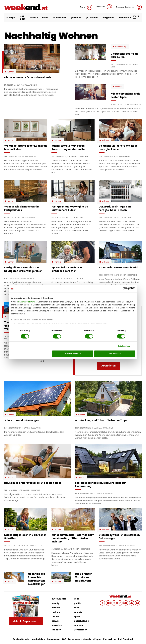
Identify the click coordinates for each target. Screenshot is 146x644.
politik (77, 603)
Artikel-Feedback (124, 639)
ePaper (97, 639)
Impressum (53, 639)
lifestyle (11, 18)
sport (77, 616)
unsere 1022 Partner (28, 302)
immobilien (125, 18)
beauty (55, 603)
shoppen (56, 630)
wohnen (78, 625)
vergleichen (81, 630)
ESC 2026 (23, 17)
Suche (86, 7)
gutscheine (92, 18)
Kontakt (108, 639)
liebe (77, 599)
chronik (56, 608)
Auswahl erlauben (73, 354)
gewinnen (76, 18)
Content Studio (21, 639)
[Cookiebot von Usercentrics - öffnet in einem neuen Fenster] (123, 289)
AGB (64, 639)
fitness (55, 616)
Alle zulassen (115, 354)
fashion (56, 612)
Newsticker (104, 7)
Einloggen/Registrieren (129, 7)
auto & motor (59, 599)
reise (77, 608)
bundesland (59, 18)
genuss (55, 621)
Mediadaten (38, 639)
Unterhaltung (121, 47)
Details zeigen (124, 346)
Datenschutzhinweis (80, 639)
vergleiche (108, 18)
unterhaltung (81, 621)
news (45, 18)
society (34, 18)
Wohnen (11, 72)
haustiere (57, 625)
